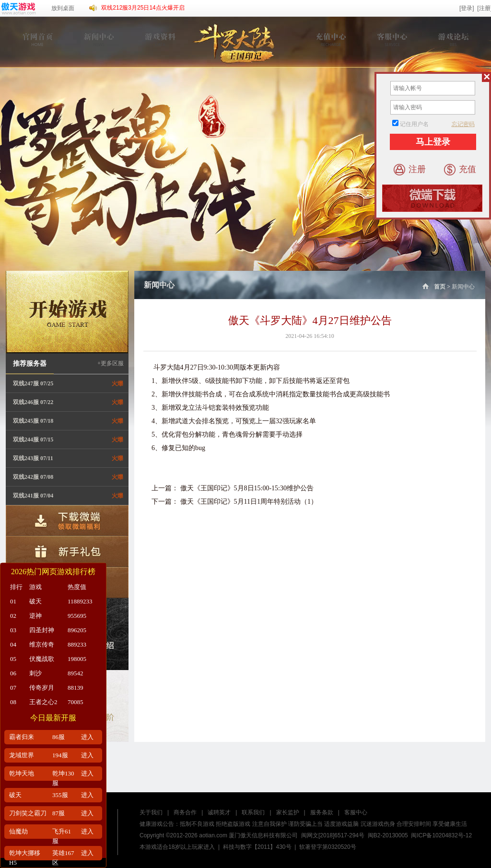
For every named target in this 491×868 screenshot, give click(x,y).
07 (13, 688)
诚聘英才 (219, 812)
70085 (76, 702)
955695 (77, 616)
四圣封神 (42, 630)
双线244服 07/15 (33, 440)
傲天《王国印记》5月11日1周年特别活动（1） (249, 502)
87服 (58, 813)
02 (13, 616)
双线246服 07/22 (33, 402)
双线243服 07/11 (33, 458)
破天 (35, 601)
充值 (460, 170)
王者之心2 (43, 702)
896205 (77, 630)
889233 (77, 644)
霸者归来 (22, 737)
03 (13, 630)
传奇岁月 (42, 688)
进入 (87, 737)
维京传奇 (42, 644)
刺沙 (35, 673)
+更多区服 (111, 363)
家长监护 (288, 812)
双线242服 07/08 (33, 477)
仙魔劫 (18, 831)
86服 (58, 737)
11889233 (80, 601)
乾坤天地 (22, 773)
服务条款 (322, 812)
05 (13, 659)
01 (13, 601)
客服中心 (356, 812)
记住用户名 (414, 124)
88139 (76, 688)
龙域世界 (22, 755)
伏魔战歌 (42, 659)
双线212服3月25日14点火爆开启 (143, 8)
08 (13, 702)
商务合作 (185, 812)
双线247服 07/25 (33, 383)
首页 (433, 287)
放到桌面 (63, 8)
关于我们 (151, 812)
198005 (77, 659)
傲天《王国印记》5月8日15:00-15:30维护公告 (247, 488)
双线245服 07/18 (33, 421)
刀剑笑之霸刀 (28, 813)
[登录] (467, 8)
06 (13, 673)
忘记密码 (463, 124)
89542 (76, 673)
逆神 (35, 616)
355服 (60, 795)
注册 (410, 170)
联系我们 (253, 812)
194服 (60, 755)
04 (13, 644)
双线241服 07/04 (33, 496)
